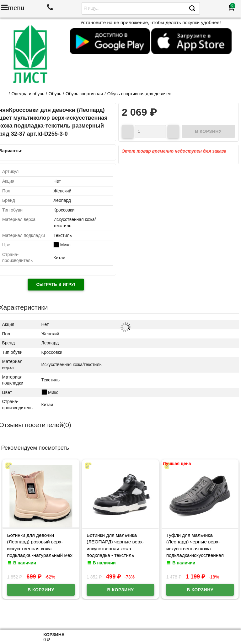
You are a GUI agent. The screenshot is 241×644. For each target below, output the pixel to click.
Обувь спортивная (84, 94)
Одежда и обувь (28, 94)
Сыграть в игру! (56, 284)
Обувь (55, 94)
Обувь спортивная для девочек (139, 94)
